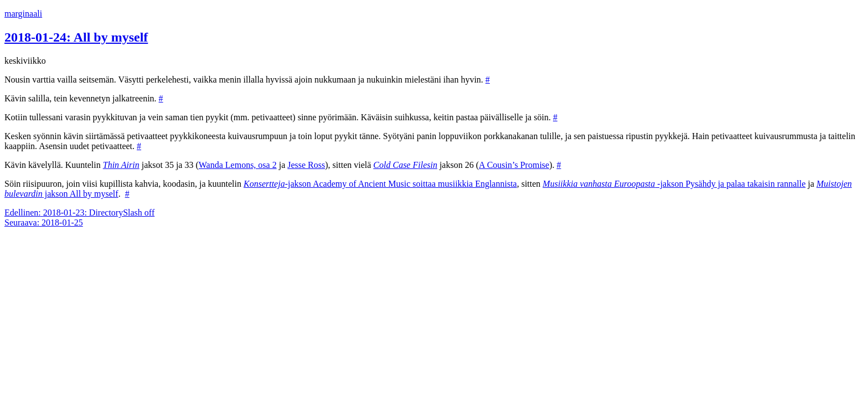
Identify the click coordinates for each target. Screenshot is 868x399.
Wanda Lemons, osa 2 (238, 165)
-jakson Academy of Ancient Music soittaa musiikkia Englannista (380, 184)
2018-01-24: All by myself (76, 37)
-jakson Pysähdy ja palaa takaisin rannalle (674, 184)
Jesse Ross (306, 165)
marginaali (23, 14)
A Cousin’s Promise (514, 165)
